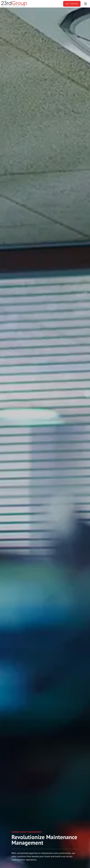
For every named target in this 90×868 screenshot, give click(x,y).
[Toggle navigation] (86, 4)
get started (72, 4)
